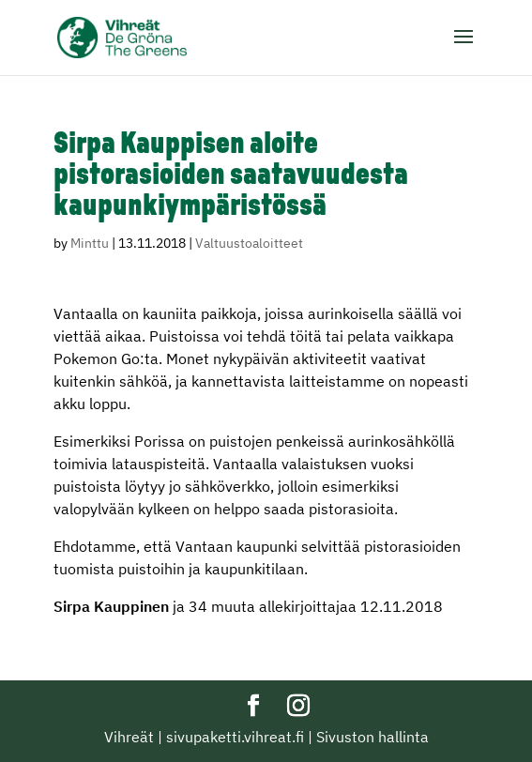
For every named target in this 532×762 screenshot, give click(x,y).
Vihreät (129, 737)
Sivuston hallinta (372, 737)
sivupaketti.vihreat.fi (235, 737)
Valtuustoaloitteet (249, 243)
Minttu (90, 243)
